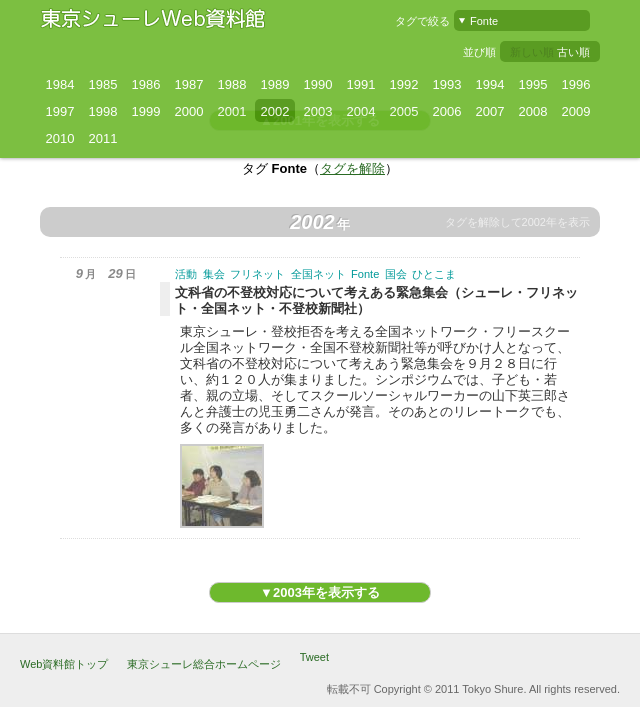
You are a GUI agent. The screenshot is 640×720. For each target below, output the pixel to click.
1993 (447, 84)
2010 (60, 138)
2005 (404, 111)
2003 (318, 111)
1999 (146, 111)
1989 (275, 84)
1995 (533, 84)
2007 (490, 111)
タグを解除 (352, 168)
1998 (103, 111)
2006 (447, 111)
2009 (576, 111)
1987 (189, 84)
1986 (146, 84)
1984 (60, 84)
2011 (103, 138)
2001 (232, 111)
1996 (576, 84)
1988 (232, 84)
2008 (533, 111)
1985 (103, 84)
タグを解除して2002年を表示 (517, 222)
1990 (318, 84)
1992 (404, 84)
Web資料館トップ (64, 664)
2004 (361, 111)
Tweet (314, 657)
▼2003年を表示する (320, 592)
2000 (189, 111)
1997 (60, 111)
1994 (490, 84)
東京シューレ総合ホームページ (204, 664)
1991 (361, 84)
